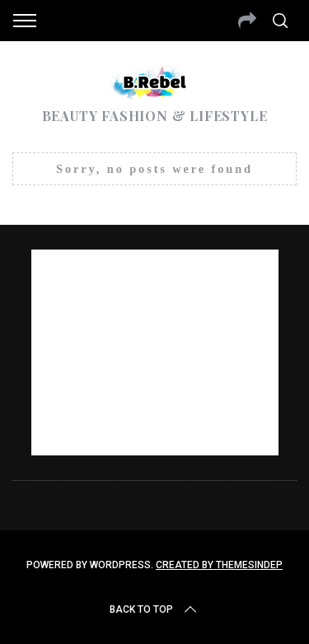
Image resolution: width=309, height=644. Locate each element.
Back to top (154, 609)
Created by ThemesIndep (219, 565)
